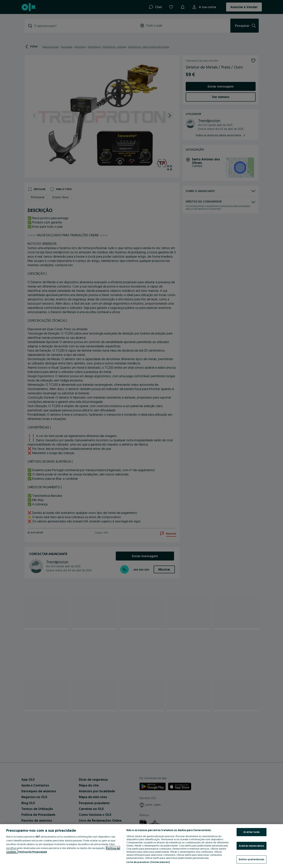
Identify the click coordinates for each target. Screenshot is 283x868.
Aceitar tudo (252, 832)
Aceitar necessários (252, 846)
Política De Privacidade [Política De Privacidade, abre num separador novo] (33, 852)
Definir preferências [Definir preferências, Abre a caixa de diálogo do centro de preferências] (252, 859)
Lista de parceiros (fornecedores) (148, 862)
